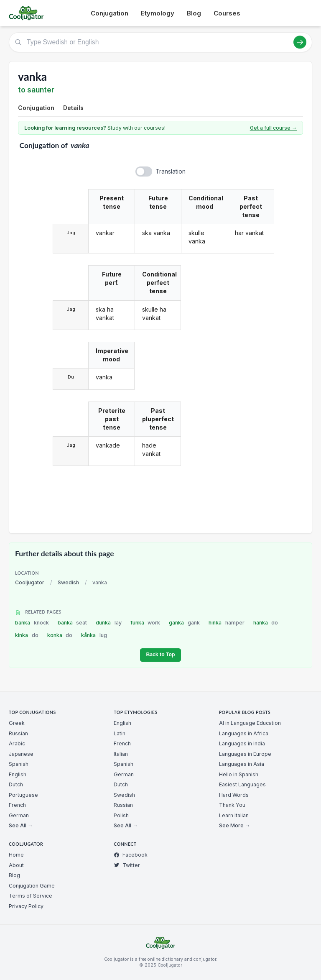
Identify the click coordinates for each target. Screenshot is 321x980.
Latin (120, 733)
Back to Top (160, 655)
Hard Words (234, 795)
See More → (234, 825)
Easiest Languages (242, 784)
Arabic (17, 743)
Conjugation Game (32, 886)
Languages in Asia (242, 764)
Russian (18, 733)
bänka (73, 623)
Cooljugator (30, 582)
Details (73, 108)
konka (60, 635)
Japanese (21, 754)
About (16, 865)
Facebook (131, 855)
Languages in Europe (245, 754)
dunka (109, 623)
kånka (94, 635)
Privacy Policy (26, 906)
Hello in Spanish (239, 774)
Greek (17, 723)
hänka (266, 623)
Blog (194, 13)
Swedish (68, 582)
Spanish (19, 764)
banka (32, 623)
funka (145, 623)
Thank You (232, 805)
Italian (121, 754)
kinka (27, 635)
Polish (121, 815)
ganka (184, 623)
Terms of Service (31, 896)
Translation (171, 171)
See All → (21, 825)
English (18, 774)
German (19, 815)
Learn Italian (234, 815)
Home (16, 855)
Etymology (158, 13)
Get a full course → (273, 128)
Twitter (127, 865)
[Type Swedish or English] (160, 42)
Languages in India (242, 743)
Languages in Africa (244, 733)
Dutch (16, 784)
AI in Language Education (250, 723)
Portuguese (23, 795)
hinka (227, 623)
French (17, 805)
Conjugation (110, 13)
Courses (227, 13)
